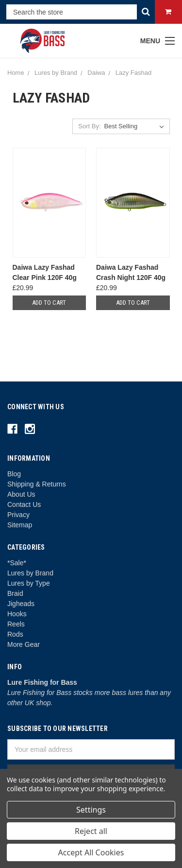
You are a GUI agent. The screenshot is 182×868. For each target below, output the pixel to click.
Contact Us (24, 504)
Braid (15, 593)
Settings (91, 810)
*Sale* (17, 563)
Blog (14, 474)
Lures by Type (29, 583)
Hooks (17, 614)
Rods (15, 634)
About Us (21, 494)
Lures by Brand (30, 573)
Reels (16, 624)
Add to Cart (49, 303)
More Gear (24, 644)
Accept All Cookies (91, 852)
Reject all (91, 831)
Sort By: (89, 126)
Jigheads (21, 604)
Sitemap (20, 525)
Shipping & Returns (37, 484)
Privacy (18, 515)
